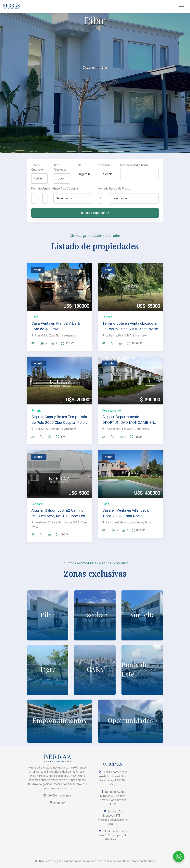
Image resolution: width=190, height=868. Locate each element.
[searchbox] (123, 175)
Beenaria (150, 861)
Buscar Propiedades (95, 213)
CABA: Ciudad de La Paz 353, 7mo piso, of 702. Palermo (113, 835)
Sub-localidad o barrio (134, 165)
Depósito (37, 504)
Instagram (58, 803)
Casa (35, 317)
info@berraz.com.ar (58, 796)
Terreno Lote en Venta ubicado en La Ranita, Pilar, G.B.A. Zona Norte (130, 326)
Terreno (107, 317)
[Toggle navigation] (182, 7)
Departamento (112, 411)
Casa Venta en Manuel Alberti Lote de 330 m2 (56, 326)
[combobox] (140, 174)
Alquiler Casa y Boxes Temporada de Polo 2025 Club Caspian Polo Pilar (59, 420)
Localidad (104, 165)
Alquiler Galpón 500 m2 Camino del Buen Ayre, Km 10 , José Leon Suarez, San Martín (59, 513)
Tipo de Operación (38, 167)
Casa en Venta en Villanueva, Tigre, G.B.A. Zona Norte (126, 513)
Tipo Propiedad (60, 167)
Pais (79, 165)
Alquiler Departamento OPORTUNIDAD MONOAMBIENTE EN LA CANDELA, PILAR (131, 420)
